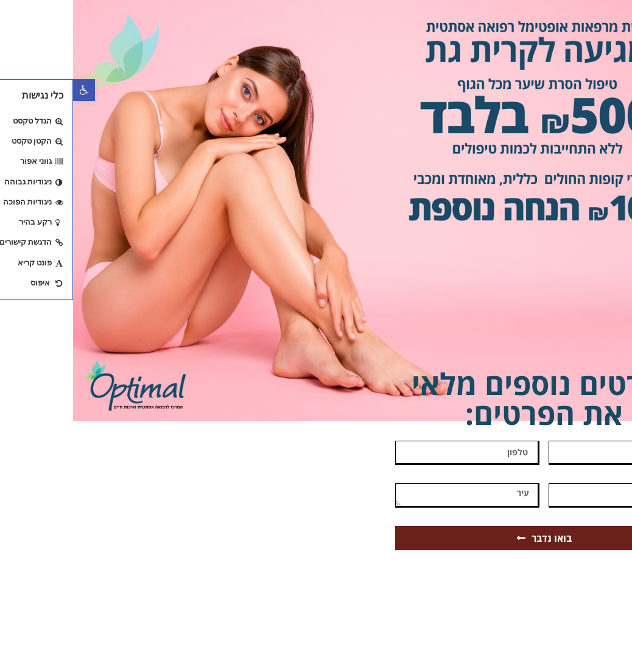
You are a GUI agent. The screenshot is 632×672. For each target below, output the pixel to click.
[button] (11, 90)
